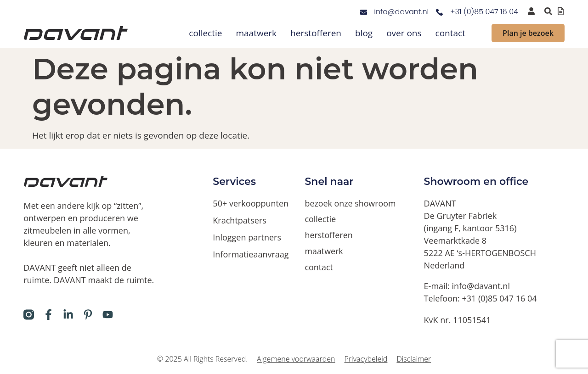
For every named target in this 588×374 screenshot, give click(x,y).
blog (364, 33)
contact (450, 33)
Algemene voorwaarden (296, 359)
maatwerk (256, 33)
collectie (205, 33)
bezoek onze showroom (351, 203)
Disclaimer (414, 359)
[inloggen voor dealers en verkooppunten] (531, 11)
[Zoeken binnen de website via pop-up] (548, 11)
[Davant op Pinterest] (88, 315)
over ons (404, 33)
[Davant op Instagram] (29, 315)
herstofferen (316, 33)
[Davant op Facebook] (48, 315)
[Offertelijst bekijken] (561, 11)
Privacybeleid (366, 359)
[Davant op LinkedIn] (68, 315)
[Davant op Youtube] (108, 315)
